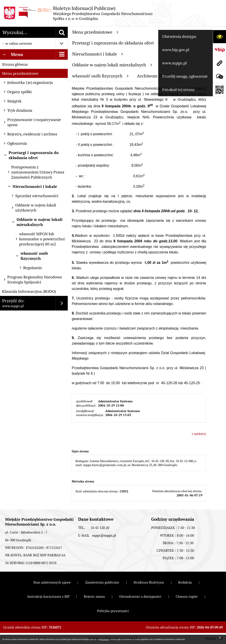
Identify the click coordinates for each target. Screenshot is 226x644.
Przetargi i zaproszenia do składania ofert (116, 43)
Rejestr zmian (94, 597)
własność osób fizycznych (100, 76)
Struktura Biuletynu (149, 582)
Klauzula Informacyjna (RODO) (29, 291)
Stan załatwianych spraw (52, 582)
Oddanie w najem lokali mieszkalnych (112, 65)
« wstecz (199, 434)
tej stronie (105, 639)
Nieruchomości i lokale (98, 54)
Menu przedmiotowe (20, 73)
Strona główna (15, 64)
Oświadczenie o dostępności (140, 597)
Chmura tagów (187, 597)
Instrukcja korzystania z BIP (48, 597)
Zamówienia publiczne (102, 582)
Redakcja (185, 582)
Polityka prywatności (113, 611)
